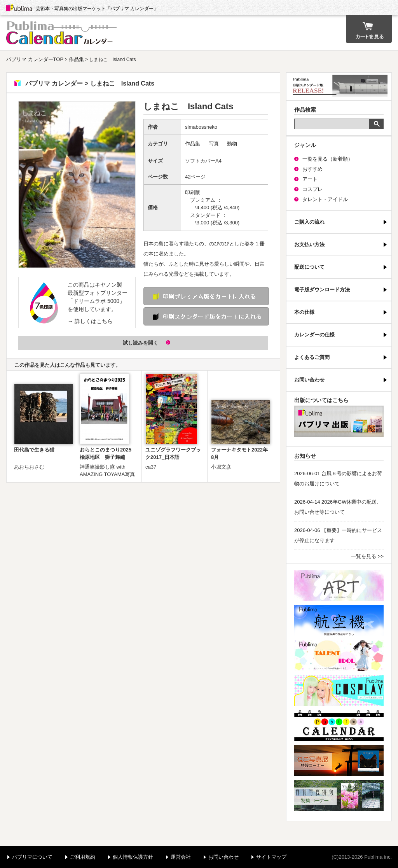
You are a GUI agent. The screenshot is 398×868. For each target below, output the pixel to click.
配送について (309, 267)
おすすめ (312, 169)
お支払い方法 (309, 244)
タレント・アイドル (325, 199)
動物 (232, 144)
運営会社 (181, 857)
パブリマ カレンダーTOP (35, 59)
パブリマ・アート (339, 586)
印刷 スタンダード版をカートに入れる (206, 316)
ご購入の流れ (309, 222)
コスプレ (312, 189)
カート (369, 29)
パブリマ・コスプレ (339, 691)
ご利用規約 (83, 857)
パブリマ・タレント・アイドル (339, 656)
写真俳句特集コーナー (339, 796)
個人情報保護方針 (133, 857)
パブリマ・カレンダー (339, 726)
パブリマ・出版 (339, 421)
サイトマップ (271, 857)
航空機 (339, 621)
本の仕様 (304, 312)
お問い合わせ (309, 380)
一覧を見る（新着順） (328, 159)
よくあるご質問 (312, 357)
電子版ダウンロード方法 (322, 290)
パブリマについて (32, 857)
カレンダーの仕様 (314, 335)
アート (310, 179)
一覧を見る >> (367, 556)
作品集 (76, 59)
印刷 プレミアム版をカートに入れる (206, 296)
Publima (19, 8)
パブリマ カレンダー (63, 33)
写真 (214, 144)
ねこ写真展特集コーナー (339, 761)
